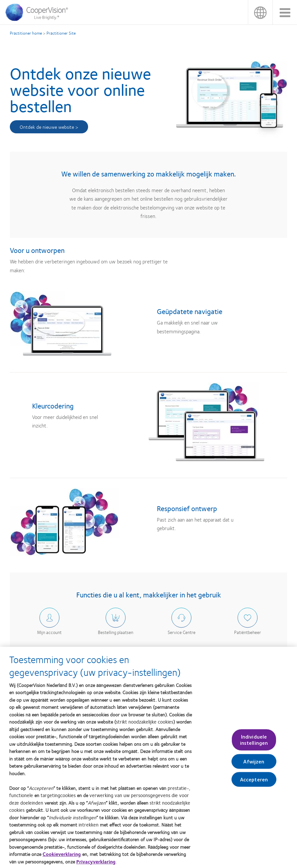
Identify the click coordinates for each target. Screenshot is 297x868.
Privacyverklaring (96, 864)
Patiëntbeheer (248, 632)
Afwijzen (254, 764)
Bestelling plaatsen (116, 632)
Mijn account (49, 632)
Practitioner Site (61, 33)
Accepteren (254, 782)
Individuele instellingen (254, 743)
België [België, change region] (260, 12)
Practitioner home (26, 33)
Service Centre (182, 632)
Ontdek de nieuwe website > (49, 127)
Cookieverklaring (62, 857)
